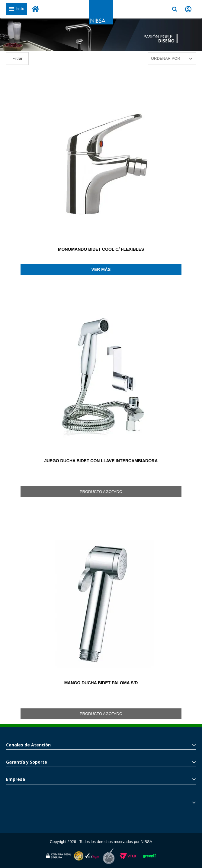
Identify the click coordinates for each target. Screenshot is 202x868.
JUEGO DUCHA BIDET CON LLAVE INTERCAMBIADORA (101, 461)
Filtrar (17, 58)
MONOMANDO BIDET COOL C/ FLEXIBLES (101, 249)
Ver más (101, 269)
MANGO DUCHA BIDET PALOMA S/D (101, 683)
